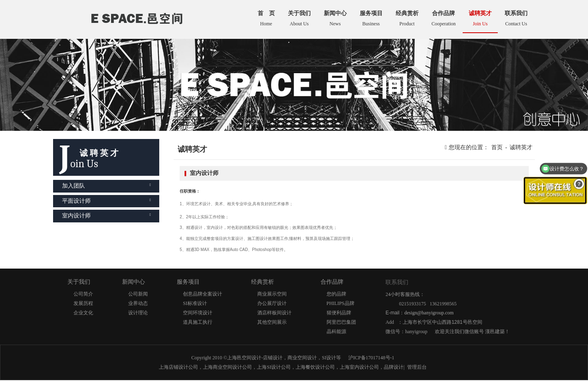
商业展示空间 (272, 294)
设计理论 (138, 313)
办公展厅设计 (272, 303)
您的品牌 (336, 294)
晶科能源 (336, 332)
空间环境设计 (198, 313)
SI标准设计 (195, 303)
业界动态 (138, 303)
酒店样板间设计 (274, 313)
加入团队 (107, 186)
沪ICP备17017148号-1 (371, 358)
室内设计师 (107, 216)
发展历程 (83, 303)
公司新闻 (138, 294)
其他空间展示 (272, 322)
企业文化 (83, 313)
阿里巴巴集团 (341, 322)
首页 (497, 147)
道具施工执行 (198, 322)
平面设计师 (107, 201)
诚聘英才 (521, 147)
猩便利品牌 (339, 313)
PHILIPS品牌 (341, 303)
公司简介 (83, 294)
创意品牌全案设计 (203, 294)
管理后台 (417, 367)
